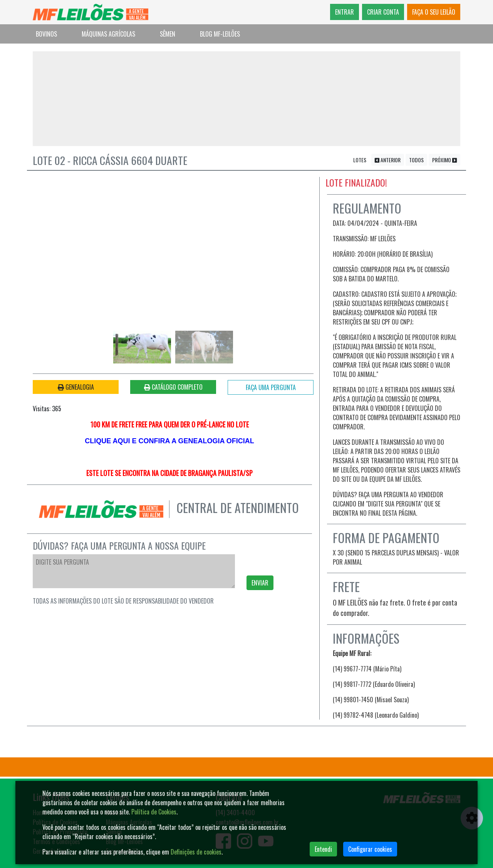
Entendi (323, 849)
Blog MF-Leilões (220, 34)
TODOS (416, 161)
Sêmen (168, 34)
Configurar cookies (370, 849)
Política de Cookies (154, 812)
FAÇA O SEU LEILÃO (434, 12)
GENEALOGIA (76, 388)
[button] (61, 246)
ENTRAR (345, 12)
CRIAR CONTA (383, 12)
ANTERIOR (388, 161)
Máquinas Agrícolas (108, 34)
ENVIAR (260, 584)
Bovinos (46, 34)
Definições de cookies (196, 852)
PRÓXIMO (444, 161)
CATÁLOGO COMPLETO (173, 388)
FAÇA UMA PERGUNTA (271, 389)
